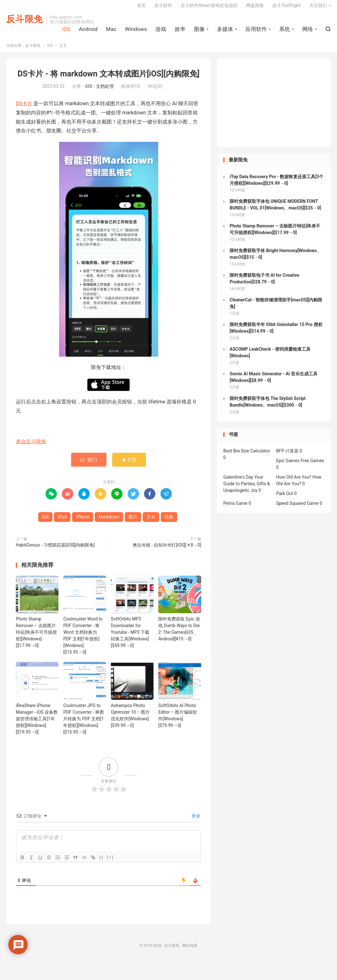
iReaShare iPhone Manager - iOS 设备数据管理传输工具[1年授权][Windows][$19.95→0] (37, 723)
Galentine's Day (238, 482)
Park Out (285, 499)
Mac (111, 32)
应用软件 (256, 32)
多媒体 (225, 32)
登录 (195, 821)
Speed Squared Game (297, 508)
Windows (136, 32)
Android (88, 32)
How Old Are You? (294, 482)
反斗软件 (163, 8)
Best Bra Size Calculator (247, 456)
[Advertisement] (274, 108)
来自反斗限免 (31, 446)
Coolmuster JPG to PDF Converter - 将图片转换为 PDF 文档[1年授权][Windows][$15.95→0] (84, 723)
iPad (62, 522)
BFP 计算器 (287, 456)
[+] (110, 862)
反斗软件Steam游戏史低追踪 (209, 8)
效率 (180, 32)
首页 (141, 8)
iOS (66, 32)
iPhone (83, 522)
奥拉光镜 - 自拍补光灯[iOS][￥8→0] (167, 550)
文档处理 (105, 91)
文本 (151, 522)
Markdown (109, 522)
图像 (199, 32)
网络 (308, 32)
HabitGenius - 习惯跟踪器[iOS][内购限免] (55, 550)
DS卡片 (24, 108)
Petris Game (235, 508)
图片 (133, 522)
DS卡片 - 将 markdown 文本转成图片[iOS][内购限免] (108, 79)
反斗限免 (25, 22)
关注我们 (318, 8)
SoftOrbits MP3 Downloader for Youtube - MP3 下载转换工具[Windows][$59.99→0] (130, 637)
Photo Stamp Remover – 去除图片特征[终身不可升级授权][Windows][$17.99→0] (36, 637)
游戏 (161, 32)
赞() (89, 464)
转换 (169, 522)
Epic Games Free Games (300, 466)
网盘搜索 (255, 8)
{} (101, 862)
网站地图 (190, 950)
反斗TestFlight (286, 8)
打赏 (129, 464)
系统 (285, 32)
